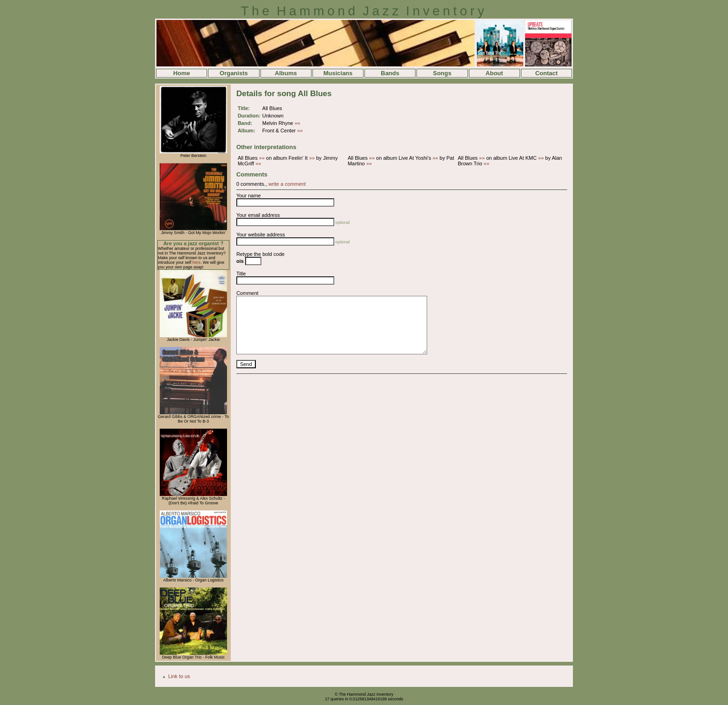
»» (298, 123)
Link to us (179, 676)
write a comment (287, 184)
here (196, 262)
